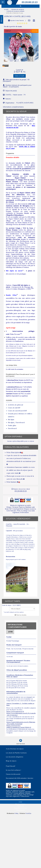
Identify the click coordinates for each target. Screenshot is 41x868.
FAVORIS (1, 19)
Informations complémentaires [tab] (13, 107)
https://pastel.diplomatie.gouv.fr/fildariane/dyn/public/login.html (21, 723)
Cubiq (16, 813)
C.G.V (20, 802)
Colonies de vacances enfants (15, 11)
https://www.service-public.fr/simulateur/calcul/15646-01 (19, 726)
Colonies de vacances (17, 9)
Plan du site (21, 806)
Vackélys (28, 813)
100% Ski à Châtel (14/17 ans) (20, 147)
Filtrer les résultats (21, 615)
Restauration (10, 557)
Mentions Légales (21, 804)
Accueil (6, 9)
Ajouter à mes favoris (16, 20)
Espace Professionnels (21, 808)
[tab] (22, 23)
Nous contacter (21, 810)
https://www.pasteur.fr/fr (15, 711)
